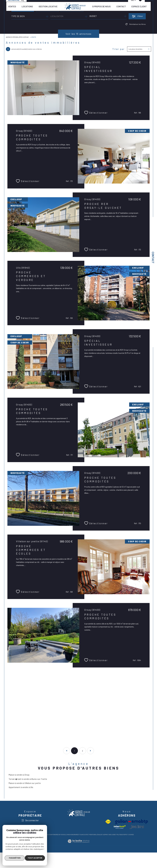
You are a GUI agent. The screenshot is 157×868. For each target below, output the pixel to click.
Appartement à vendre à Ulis (21, 789)
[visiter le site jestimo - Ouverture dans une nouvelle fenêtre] (137, 829)
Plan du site (84, 837)
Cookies (131, 837)
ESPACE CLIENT (139, 6)
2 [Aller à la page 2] (83, 752)
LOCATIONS (27, 6)
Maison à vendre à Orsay (19, 777)
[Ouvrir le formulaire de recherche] (137, 16)
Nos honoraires (73, 837)
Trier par (118, 49)
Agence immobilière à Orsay (17, 37)
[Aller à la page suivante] (90, 752)
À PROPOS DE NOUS (101, 6)
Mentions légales (96, 837)
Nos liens (112, 837)
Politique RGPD (122, 837)
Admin (105, 837)
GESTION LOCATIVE (48, 6)
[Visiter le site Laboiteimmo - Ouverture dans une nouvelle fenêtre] (78, 846)
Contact (153, 258)
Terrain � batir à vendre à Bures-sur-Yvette (28, 781)
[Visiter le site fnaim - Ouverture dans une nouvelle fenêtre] (108, 824)
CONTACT (121, 6)
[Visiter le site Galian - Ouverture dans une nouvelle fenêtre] (131, 824)
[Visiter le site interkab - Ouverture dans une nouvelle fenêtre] (120, 829)
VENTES (12, 6)
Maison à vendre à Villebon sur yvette (25, 785)
